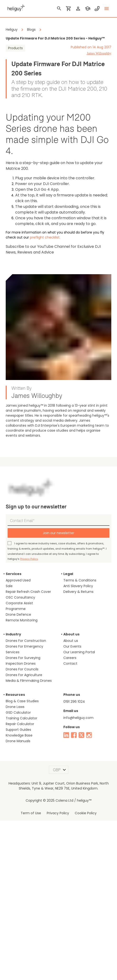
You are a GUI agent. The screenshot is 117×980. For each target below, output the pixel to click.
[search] (59, 9)
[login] (78, 9)
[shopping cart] (69, 9)
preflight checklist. (18, 221)
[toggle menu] (107, 9)
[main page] (15, 7)
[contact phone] (97, 9)
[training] (88, 9)
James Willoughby (99, 53)
